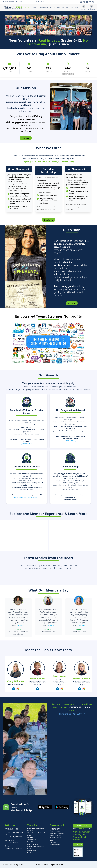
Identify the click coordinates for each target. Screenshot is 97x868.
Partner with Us (55, 831)
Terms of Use (7, 865)
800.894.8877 (9, 840)
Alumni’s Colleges (55, 838)
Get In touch (10, 825)
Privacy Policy (18, 865)
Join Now (26, 138)
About (34, 7)
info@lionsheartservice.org (25, 2)
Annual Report (32, 851)
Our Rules (30, 837)
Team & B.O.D (32, 840)
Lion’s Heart (44, 865)
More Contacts (41, 2)
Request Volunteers (57, 7)
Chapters (70, 7)
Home (27, 7)
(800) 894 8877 (9, 2)
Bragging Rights (55, 829)
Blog (77, 7)
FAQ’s (29, 835)
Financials (30, 842)
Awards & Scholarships (57, 833)
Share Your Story (55, 845)
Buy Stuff (53, 842)
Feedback (30, 853)
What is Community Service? (36, 833)
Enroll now (48, 220)
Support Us (44, 7)
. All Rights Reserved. (55, 865)
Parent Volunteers (33, 844)
